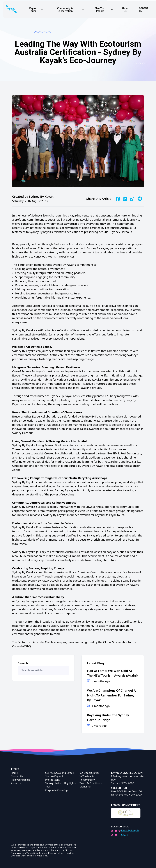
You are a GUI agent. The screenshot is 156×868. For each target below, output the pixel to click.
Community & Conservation (71, 10)
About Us (128, 10)
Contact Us (144, 10)
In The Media (87, 776)
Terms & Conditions (91, 783)
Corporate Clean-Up (56, 790)
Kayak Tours (36, 10)
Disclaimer (85, 787)
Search (23, 663)
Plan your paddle (20, 780)
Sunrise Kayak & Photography (54, 778)
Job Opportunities (90, 773)
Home (14, 773)
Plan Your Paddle (104, 10)
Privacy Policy (87, 780)
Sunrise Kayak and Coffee (60, 773)
